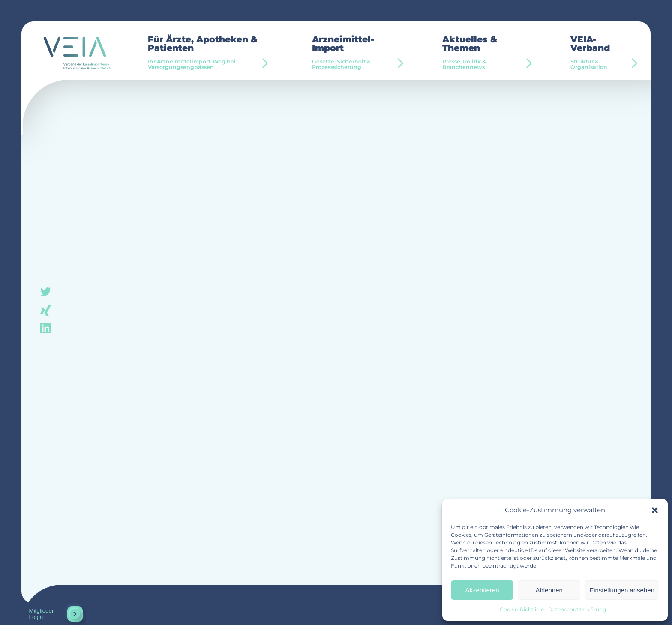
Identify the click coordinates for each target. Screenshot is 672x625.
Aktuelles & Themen (486, 53)
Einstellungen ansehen (622, 590)
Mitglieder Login (42, 614)
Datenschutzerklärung (577, 609)
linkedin (46, 327)
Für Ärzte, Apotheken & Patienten (210, 53)
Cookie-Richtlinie (522, 609)
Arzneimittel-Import (357, 53)
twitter (46, 292)
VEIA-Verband (601, 53)
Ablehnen (549, 590)
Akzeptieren (482, 590)
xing (46, 310)
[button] (655, 510)
